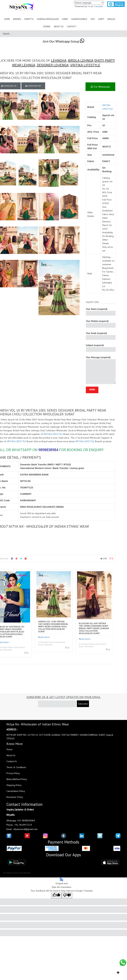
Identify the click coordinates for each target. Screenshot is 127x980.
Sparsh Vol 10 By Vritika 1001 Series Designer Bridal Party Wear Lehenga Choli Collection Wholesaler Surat (53, 627)
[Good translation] (56, 895)
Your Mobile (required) (101, 324)
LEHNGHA (59, 61)
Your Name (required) (101, 312)
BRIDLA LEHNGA (81, 61)
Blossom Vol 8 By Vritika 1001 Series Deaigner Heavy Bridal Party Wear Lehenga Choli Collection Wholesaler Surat (94, 628)
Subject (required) (101, 348)
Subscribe (83, 704)
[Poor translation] (67, 895)
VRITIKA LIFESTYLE (85, 65)
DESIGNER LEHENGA (53, 65)
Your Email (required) (101, 336)
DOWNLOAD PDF (33, 86)
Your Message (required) (101, 370)
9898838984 (48, 450)
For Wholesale (100, 87)
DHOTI (99, 61)
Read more (44, 637)
